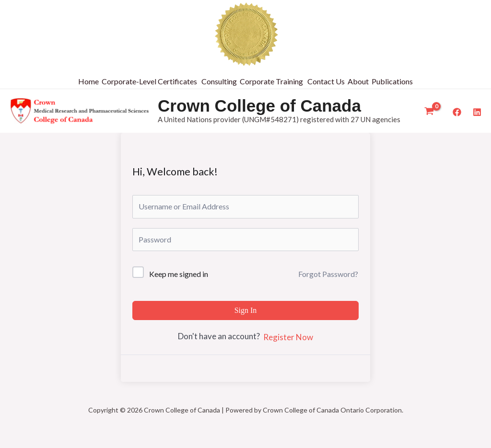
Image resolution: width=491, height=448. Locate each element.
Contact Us (326, 81)
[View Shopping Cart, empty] (429, 111)
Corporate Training (271, 81)
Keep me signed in (179, 274)
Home (88, 81)
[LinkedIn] (477, 112)
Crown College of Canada (259, 106)
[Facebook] (457, 112)
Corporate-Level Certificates (149, 81)
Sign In (246, 310)
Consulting (219, 81)
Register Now (288, 337)
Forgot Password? (328, 274)
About (358, 81)
